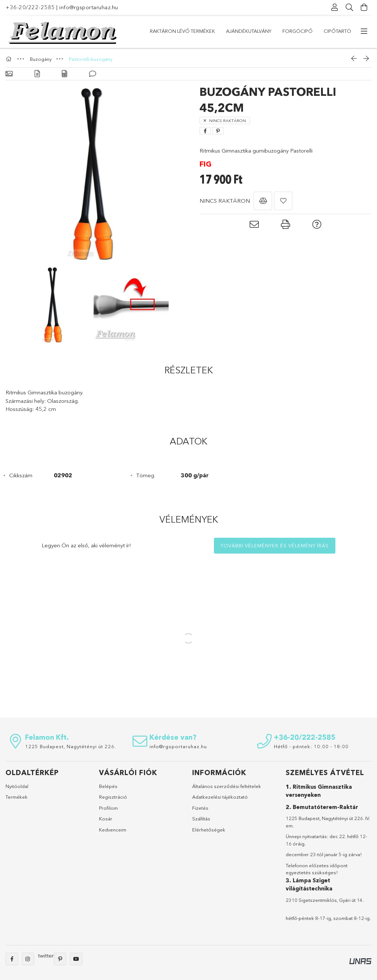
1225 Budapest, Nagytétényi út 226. (71, 746)
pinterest (60, 959)
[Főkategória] (10, 59)
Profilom (108, 808)
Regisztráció (113, 797)
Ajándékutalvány (249, 31)
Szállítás (201, 819)
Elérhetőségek (209, 830)
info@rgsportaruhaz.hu (89, 7)
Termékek (17, 797)
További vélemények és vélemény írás (275, 545)
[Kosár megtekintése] (364, 7)
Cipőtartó (337, 31)
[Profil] (335, 7)
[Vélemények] (93, 74)
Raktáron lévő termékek (182, 31)
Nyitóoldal (17, 786)
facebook (12, 959)
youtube (76, 959)
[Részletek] (37, 74)
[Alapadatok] (9, 74)
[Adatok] (64, 74)
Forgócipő (297, 31)
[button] (263, 201)
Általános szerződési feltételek (227, 786)
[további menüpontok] (364, 31)
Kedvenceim (113, 830)
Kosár (106, 819)
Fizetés (200, 808)
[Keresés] (349, 7)
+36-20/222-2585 (30, 7)
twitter (46, 955)
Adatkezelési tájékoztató (220, 797)
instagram (28, 959)
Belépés (108, 786)
